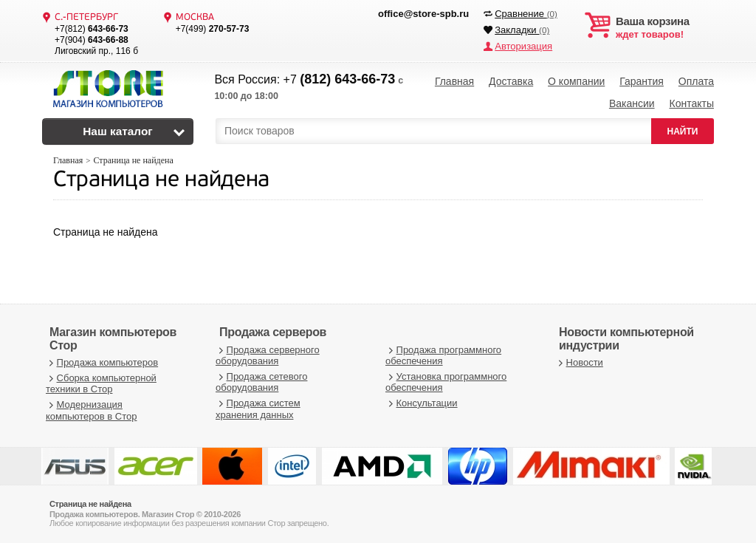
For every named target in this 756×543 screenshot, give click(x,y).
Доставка (511, 81)
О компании (576, 81)
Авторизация (523, 46)
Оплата (696, 81)
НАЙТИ (683, 131)
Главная (454, 81)
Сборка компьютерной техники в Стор (101, 383)
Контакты (691, 103)
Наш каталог (118, 131)
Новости (579, 362)
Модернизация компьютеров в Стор (91, 410)
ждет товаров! (665, 28)
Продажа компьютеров (102, 362)
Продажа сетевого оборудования (261, 382)
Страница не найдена (161, 180)
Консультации (422, 402)
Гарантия (642, 81)
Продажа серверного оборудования (268, 355)
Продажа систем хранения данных (258, 408)
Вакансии (632, 103)
